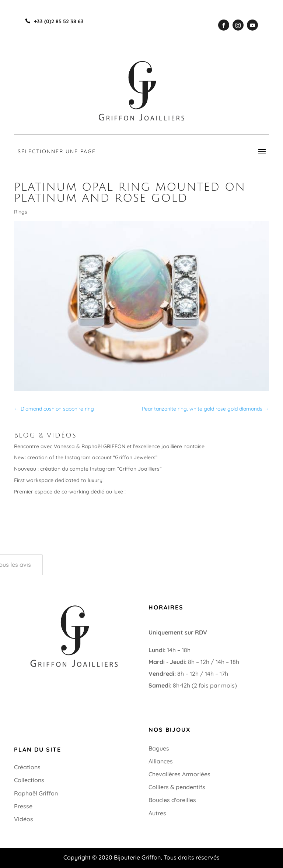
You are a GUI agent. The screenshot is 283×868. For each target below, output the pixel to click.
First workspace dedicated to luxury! (59, 480)
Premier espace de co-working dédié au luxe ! (70, 492)
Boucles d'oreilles (172, 800)
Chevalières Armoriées (179, 774)
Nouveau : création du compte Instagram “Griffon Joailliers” (88, 469)
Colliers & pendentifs (177, 787)
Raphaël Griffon (36, 793)
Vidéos (24, 819)
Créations (27, 767)
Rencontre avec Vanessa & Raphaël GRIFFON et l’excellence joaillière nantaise (109, 446)
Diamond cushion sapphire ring (54, 409)
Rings (21, 212)
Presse (23, 806)
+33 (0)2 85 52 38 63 (41, 678)
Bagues (159, 748)
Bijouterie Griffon (137, 857)
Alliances (161, 761)
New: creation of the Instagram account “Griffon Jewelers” (86, 457)
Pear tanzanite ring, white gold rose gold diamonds (205, 409)
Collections (29, 780)
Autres (157, 813)
